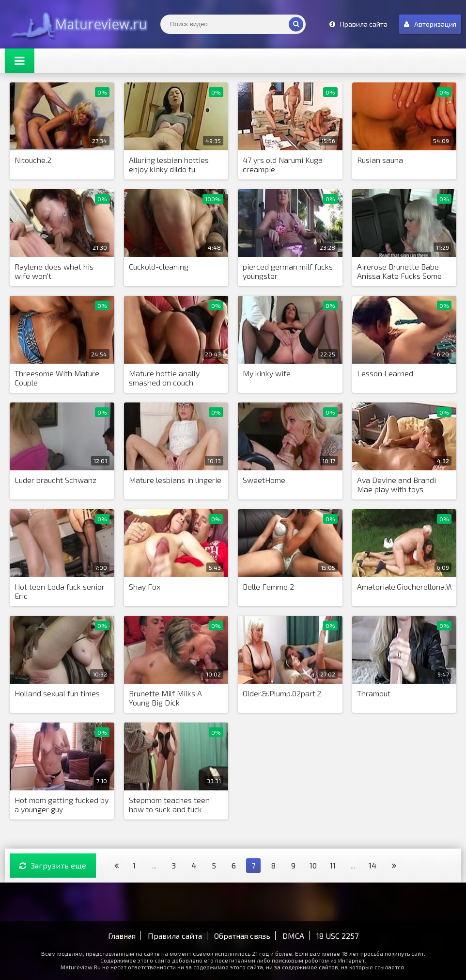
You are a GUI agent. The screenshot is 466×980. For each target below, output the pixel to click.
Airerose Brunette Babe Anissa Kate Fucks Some (399, 271)
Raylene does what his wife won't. (54, 271)
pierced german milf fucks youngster (288, 271)
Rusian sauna (380, 160)
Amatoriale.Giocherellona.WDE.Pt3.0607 (404, 586)
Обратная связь (242, 936)
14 (373, 865)
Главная (122, 936)
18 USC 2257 (337, 936)
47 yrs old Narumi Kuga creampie (283, 164)
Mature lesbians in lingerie (175, 480)
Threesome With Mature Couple (57, 378)
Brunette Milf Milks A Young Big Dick (165, 698)
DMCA (293, 936)
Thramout (374, 693)
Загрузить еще (53, 865)
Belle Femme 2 (268, 586)
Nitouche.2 (33, 160)
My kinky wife (267, 373)
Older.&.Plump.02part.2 (282, 693)
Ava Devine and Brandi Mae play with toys (396, 484)
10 (313, 865)
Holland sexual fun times (57, 693)
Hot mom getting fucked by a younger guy (62, 804)
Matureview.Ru (78, 24)
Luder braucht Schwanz (55, 480)
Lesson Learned (385, 373)
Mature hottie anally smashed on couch (164, 378)
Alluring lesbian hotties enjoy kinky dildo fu (169, 164)
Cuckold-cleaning (159, 266)
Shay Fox (145, 586)
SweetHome (264, 480)
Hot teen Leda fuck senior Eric (60, 591)
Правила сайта (175, 936)
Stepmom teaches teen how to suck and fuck (169, 804)
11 (333, 865)
